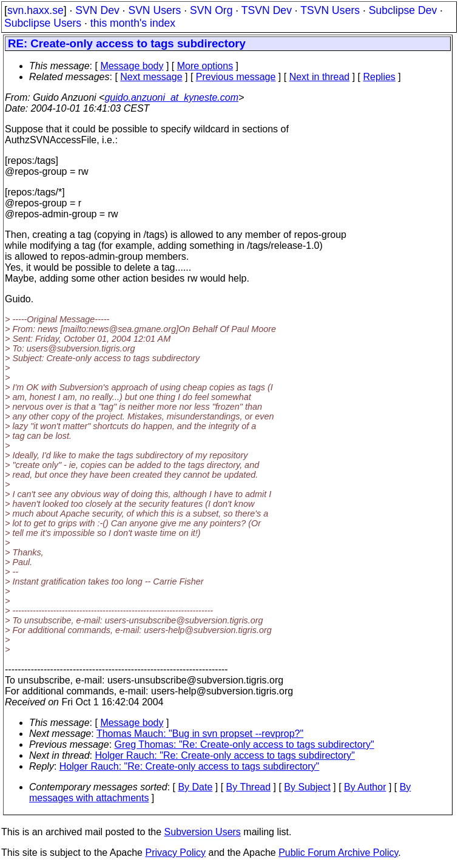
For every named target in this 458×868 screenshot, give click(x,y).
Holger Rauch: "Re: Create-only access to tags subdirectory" (225, 755)
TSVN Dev (267, 10)
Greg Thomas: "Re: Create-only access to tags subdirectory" (244, 744)
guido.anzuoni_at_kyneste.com (171, 97)
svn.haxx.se (35, 10)
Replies (379, 77)
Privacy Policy (175, 853)
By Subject (307, 787)
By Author (365, 787)
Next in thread (320, 77)
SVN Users (154, 10)
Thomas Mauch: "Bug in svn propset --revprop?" (200, 734)
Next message (151, 77)
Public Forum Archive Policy (338, 853)
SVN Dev (97, 10)
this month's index (133, 23)
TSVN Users (330, 10)
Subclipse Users (43, 23)
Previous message (236, 77)
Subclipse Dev (403, 10)
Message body (132, 66)
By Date (195, 787)
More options (205, 66)
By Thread (249, 787)
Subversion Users (203, 832)
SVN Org (211, 10)
